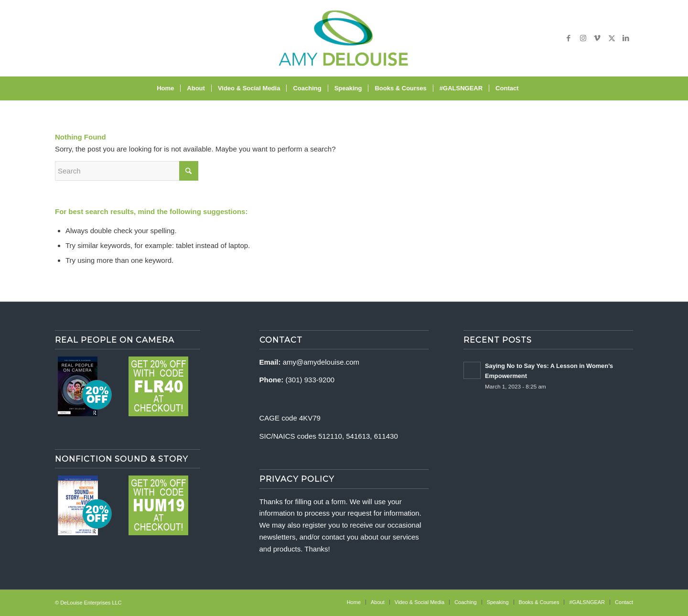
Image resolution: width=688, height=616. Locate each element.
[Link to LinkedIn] (626, 38)
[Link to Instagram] (583, 38)
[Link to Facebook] (569, 38)
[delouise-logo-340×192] (344, 38)
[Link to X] (612, 38)
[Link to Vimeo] (597, 38)
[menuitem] (165, 88)
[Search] (531, 88)
